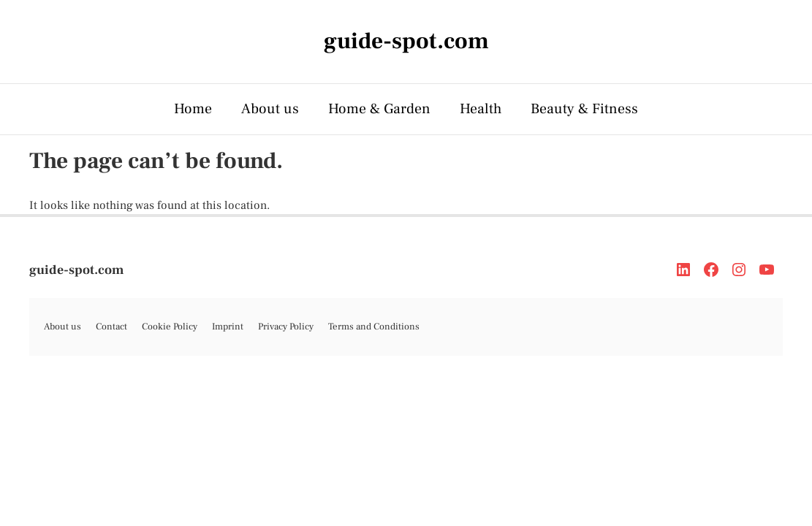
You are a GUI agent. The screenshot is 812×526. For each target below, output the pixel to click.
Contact (111, 327)
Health (481, 109)
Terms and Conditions (374, 327)
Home (193, 109)
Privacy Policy (286, 327)
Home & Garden (379, 109)
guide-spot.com (76, 270)
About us (270, 109)
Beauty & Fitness (584, 109)
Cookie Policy (170, 327)
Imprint (228, 327)
